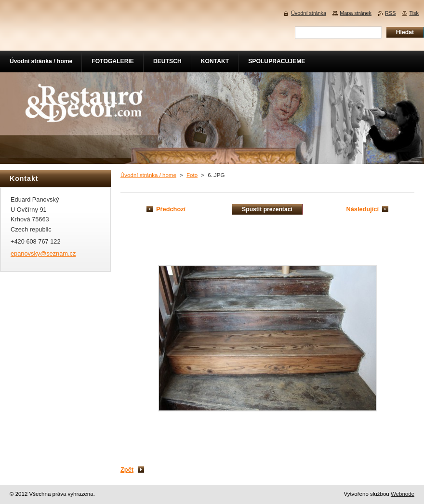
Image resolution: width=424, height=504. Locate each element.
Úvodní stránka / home (148, 175)
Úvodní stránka (309, 13)
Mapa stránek (356, 13)
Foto (192, 175)
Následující (362, 209)
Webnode (403, 494)
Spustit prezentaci (267, 209)
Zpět (127, 470)
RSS (390, 13)
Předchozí (171, 209)
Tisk (414, 13)
